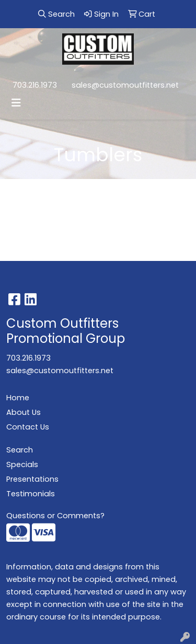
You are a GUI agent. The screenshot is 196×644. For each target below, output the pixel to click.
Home (18, 398)
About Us (24, 412)
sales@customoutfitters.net (125, 85)
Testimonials (31, 494)
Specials (22, 464)
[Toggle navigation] (16, 103)
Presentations (32, 479)
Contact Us (28, 427)
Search (20, 450)
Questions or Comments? (55, 516)
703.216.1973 (35, 85)
